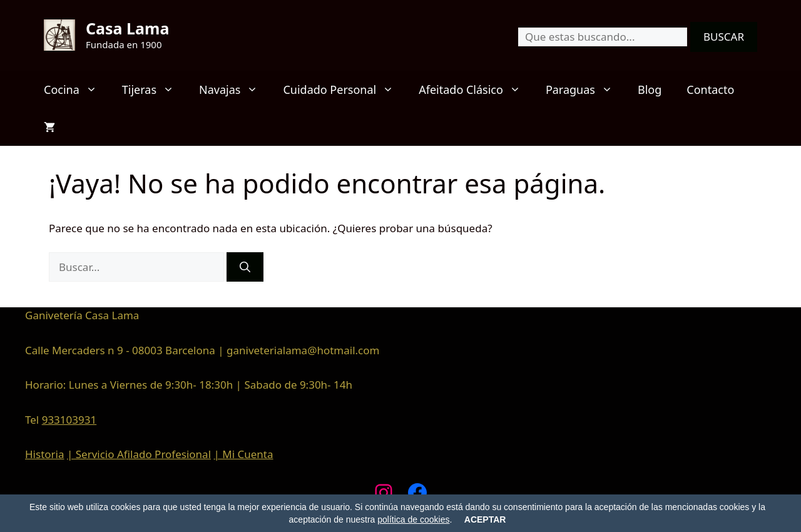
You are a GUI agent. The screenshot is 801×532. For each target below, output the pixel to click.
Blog (650, 90)
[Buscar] (245, 267)
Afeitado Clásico (476, 90)
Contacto (710, 90)
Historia (45, 454)
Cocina (77, 90)
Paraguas (585, 90)
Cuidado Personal (344, 90)
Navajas (235, 90)
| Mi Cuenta (243, 454)
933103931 (69, 420)
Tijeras (154, 90)
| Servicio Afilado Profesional (139, 454)
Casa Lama (127, 28)
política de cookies (413, 519)
